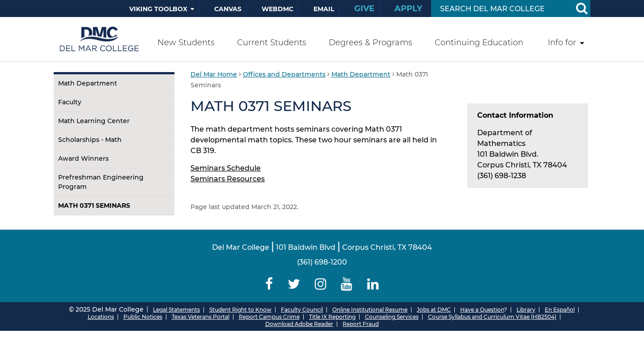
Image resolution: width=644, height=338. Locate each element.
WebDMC (278, 9)
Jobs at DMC (434, 310)
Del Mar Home (214, 74)
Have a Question (482, 310)
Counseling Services (392, 317)
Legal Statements (176, 310)
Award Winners (83, 158)
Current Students (272, 43)
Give (364, 9)
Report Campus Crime (269, 317)
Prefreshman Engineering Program (101, 182)
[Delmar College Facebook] (269, 284)
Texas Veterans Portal (201, 317)
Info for (562, 43)
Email (324, 9)
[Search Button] (581, 9)
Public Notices (143, 317)
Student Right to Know (240, 310)
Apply (408, 9)
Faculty (70, 102)
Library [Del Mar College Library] (526, 310)
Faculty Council (302, 310)
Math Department (88, 83)
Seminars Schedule (226, 168)
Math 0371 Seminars (94, 205)
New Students (186, 43)
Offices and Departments (284, 74)
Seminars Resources (228, 179)
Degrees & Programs (371, 43)
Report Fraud (361, 324)
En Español (560, 310)
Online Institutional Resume (370, 310)
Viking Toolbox (158, 9)
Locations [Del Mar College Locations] (101, 317)
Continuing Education (479, 43)
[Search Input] (500, 9)
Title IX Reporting (332, 317)
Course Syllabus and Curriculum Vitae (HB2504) (492, 317)
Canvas (228, 9)
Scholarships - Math (90, 140)
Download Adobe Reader (299, 324)
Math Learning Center (94, 121)
